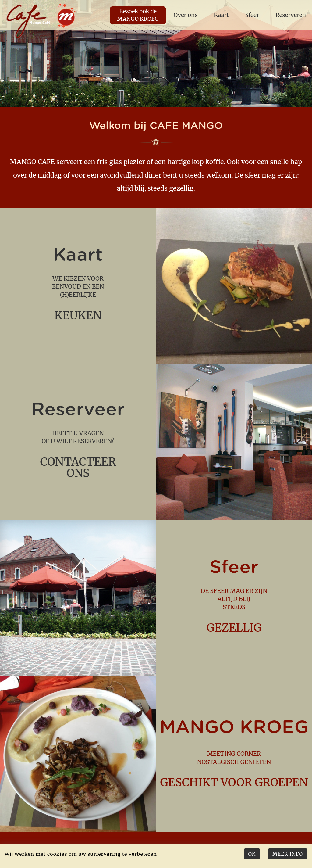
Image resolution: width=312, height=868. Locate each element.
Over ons (186, 15)
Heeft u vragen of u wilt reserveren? (78, 442)
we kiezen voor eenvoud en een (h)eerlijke (78, 286)
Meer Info (288, 854)
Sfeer (252, 15)
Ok (252, 854)
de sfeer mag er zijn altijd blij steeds (234, 598)
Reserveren (291, 15)
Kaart (221, 15)
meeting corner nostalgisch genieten (234, 754)
